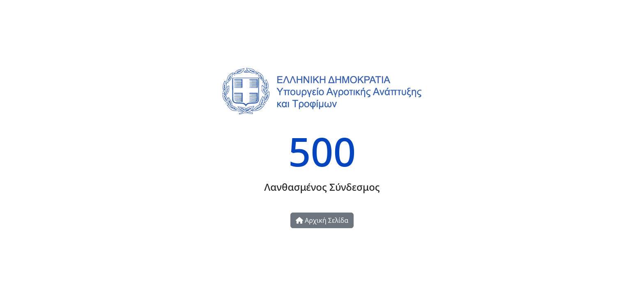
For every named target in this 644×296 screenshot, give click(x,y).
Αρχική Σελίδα (322, 220)
